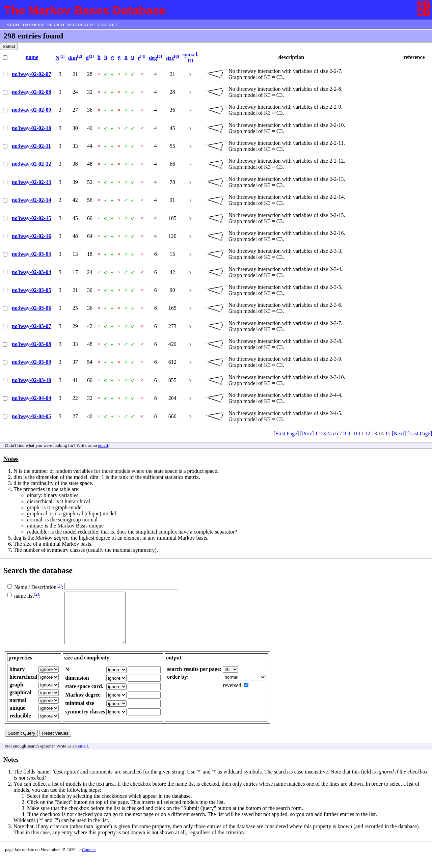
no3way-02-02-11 (31, 146)
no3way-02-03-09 (31, 362)
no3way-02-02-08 (31, 92)
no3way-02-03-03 (31, 254)
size (170, 58)
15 (388, 433)
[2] (80, 56)
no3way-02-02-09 (31, 110)
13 (374, 433)
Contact (89, 860)
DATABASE (34, 25)
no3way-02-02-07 (31, 74)
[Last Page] (420, 433)
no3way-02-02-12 (31, 164)
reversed (232, 695)
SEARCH (56, 25)
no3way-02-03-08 (31, 344)
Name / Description (35, 587)
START (13, 25)
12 (368, 433)
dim (73, 58)
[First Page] (286, 433)
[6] (177, 56)
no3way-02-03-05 (31, 290)
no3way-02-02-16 (31, 236)
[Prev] (307, 433)
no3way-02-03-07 (31, 326)
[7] (191, 60)
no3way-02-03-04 (31, 272)
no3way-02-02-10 (31, 128)
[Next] (399, 433)
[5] (160, 56)
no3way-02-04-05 (31, 416)
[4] (143, 56)
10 (354, 433)
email (103, 445)
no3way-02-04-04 (31, 398)
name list (24, 596)
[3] (91, 56)
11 (361, 433)
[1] (62, 56)
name (32, 57)
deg (153, 58)
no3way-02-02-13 (31, 182)
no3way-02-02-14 (31, 200)
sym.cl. (191, 55)
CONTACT (107, 25)
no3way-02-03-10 (31, 380)
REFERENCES (81, 25)
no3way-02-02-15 (31, 218)
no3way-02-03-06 (31, 308)
